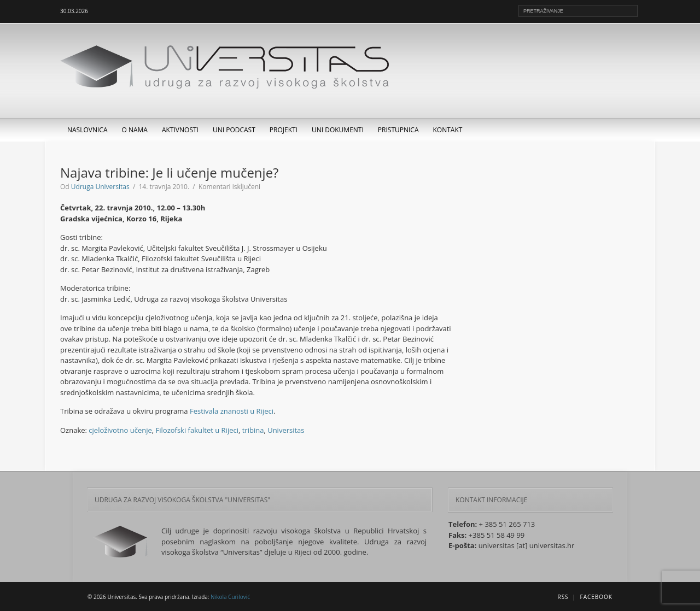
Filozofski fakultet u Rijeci (197, 430)
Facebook (596, 597)
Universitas (286, 430)
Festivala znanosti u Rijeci (232, 411)
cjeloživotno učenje (120, 430)
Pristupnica (398, 130)
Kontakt (448, 130)
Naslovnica (87, 130)
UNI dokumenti (338, 130)
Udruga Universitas (100, 187)
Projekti (284, 130)
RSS (563, 597)
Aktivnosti (180, 130)
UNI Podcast (234, 130)
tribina (253, 430)
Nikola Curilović (230, 597)
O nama (135, 130)
